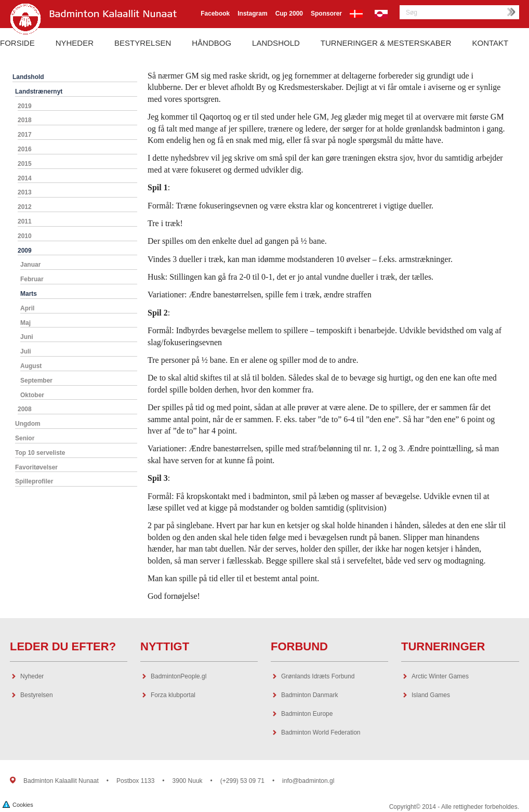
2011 (25, 221)
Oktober (32, 395)
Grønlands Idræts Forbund (318, 676)
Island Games (431, 695)
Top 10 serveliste (40, 453)
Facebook (215, 14)
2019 (25, 106)
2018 (25, 120)
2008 (25, 409)
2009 (25, 251)
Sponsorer (326, 14)
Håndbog (211, 43)
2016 (25, 149)
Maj (25, 323)
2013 (25, 192)
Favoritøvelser (36, 467)
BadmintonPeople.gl (178, 676)
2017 (25, 135)
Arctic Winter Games (440, 676)
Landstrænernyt (39, 91)
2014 (25, 178)
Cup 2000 (289, 14)
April (27, 308)
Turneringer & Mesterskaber (386, 43)
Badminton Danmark (309, 695)
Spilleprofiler (34, 481)
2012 (25, 207)
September (36, 381)
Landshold (276, 43)
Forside (17, 43)
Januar (30, 265)
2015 (25, 164)
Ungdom (28, 424)
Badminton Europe (307, 714)
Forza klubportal (173, 695)
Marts (29, 294)
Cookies (18, 804)
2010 (25, 236)
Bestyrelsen (143, 43)
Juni (27, 337)
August (31, 366)
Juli (26, 351)
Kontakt (491, 43)
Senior (25, 438)
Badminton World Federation (321, 732)
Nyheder (75, 43)
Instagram (252, 14)
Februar (32, 279)
